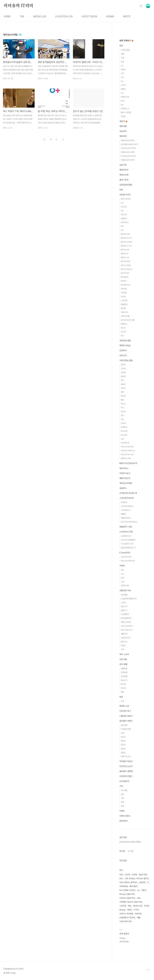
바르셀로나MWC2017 (130, 144)
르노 (122, 81)
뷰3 (122, 226)
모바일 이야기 (125, 195)
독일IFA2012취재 (128, 160)
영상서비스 (124, 468)
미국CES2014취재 (128, 156)
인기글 (131, 851)
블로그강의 (124, 180)
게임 (129, 906)
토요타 (123, 412)
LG (122, 66)
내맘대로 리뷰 (125, 590)
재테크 (123, 121)
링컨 (122, 392)
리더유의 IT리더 (18, 6)
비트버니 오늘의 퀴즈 (127, 898)
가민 (122, 73)
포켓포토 (124, 502)
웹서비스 (124, 642)
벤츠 (122, 380)
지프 (122, 419)
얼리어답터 (133, 886)
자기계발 (124, 790)
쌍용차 (123, 376)
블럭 (122, 692)
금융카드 (123, 488)
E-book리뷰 (125, 553)
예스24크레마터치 (128, 561)
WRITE (127, 16)
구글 (122, 58)
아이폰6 (124, 289)
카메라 (122, 566)
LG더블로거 (124, 781)
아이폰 (123, 297)
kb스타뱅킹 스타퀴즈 (127, 890)
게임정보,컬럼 (125, 341)
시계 (122, 701)
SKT (121, 878)
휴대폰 (123, 308)
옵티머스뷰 (125, 250)
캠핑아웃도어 (125, 478)
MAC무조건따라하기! (128, 463)
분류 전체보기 (126, 41)
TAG (22, 16)
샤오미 (123, 85)
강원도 (123, 741)
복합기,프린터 (126, 622)
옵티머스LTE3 (126, 238)
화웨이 (123, 89)
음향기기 (124, 610)
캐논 (122, 570)
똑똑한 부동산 (125, 346)
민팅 (121, 190)
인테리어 (123, 350)
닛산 (122, 439)
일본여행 (124, 725)
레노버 (123, 328)
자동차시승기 (125, 473)
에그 (122, 336)
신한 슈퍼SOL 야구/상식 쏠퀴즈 (137, 878)
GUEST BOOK (89, 16)
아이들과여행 (126, 729)
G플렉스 (124, 218)
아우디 (123, 388)
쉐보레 (123, 372)
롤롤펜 (123, 514)
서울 (122, 733)
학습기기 (124, 680)
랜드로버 (124, 435)
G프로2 (124, 207)
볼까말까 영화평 (126, 771)
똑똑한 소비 (124, 706)
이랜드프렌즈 (125, 816)
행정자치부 (124, 170)
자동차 (144, 890)
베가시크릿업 (126, 265)
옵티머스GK (125, 234)
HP (122, 105)
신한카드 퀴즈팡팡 (126, 914)
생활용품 (124, 669)
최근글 (122, 851)
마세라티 (124, 427)
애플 (122, 54)
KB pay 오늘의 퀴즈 (127, 894)
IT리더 (136, 910)
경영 (122, 802)
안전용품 (124, 595)
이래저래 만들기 (126, 776)
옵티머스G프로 (126, 242)
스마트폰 (124, 300)
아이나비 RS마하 (127, 447)
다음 (63, 140)
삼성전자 (142, 882)
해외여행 (123, 126)
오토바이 (123, 131)
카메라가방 (125, 586)
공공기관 (123, 165)
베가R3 (124, 281)
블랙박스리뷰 (126, 458)
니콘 (122, 582)
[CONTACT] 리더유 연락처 (130, 842)
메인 (121, 46)
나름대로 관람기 (126, 716)
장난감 (123, 688)
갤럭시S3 (124, 254)
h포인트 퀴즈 (138, 906)
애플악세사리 (126, 518)
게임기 (123, 646)
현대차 (123, 365)
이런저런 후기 (125, 711)
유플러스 (124, 324)
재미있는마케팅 (126, 483)
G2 (122, 230)
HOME (7, 16)
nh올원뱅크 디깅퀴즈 (127, 918)
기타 (122, 649)
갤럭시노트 (125, 258)
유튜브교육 (124, 175)
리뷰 (121, 875)
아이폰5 (124, 293)
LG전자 (127, 875)
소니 (122, 93)
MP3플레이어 (126, 618)
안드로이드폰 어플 (128, 320)
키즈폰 (123, 332)
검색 (141, 6)
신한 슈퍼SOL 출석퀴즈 (128, 882)
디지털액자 (125, 614)
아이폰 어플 (125, 316)
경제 (122, 806)
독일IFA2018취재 (128, 140)
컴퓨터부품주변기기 (128, 548)
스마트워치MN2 (127, 506)
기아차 (123, 369)
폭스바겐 (124, 431)
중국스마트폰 (126, 199)
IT (148, 882)
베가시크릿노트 (127, 269)
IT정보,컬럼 (125, 50)
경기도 (123, 737)
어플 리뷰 (124, 312)
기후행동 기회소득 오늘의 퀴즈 (131, 902)
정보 (122, 794)
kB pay (122, 910)
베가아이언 (125, 273)
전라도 (123, 745)
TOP (148, 970)
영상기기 (124, 606)
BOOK (123, 684)
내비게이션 (125, 443)
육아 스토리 (124, 654)
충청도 (123, 753)
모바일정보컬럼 (126, 185)
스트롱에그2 (126, 510)
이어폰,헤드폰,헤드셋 (128, 493)
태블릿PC (125, 304)
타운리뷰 (138, 914)
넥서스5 (124, 215)
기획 (122, 798)
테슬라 (123, 70)
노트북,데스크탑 (126, 532)
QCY (123, 101)
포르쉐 (123, 423)
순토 (122, 77)
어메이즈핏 (125, 97)
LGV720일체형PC (128, 540)
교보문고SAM (126, 557)
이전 (45, 140)
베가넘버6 (125, 277)
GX (122, 211)
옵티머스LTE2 (126, 246)
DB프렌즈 (124, 821)
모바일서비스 (126, 638)
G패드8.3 (125, 222)
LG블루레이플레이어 (129, 599)
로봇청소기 (125, 109)
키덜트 (123, 116)
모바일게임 (124, 886)
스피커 (123, 603)
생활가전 (124, 634)
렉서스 (123, 404)
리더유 (147, 906)
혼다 (122, 415)
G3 (122, 203)
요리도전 (123, 355)
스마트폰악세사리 (127, 498)
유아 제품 (123, 664)
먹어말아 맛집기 (126, 761)
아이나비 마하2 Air (128, 451)
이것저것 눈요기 (126, 766)
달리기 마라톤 (126, 112)
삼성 (122, 62)
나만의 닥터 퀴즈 (126, 921)
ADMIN (110, 16)
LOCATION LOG (64, 16)
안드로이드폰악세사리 (129, 522)
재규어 (123, 396)
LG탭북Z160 (126, 536)
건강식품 (123, 659)
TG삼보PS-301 (127, 544)
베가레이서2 (126, 285)
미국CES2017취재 (128, 148)
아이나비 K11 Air (127, 455)
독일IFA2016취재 (128, 152)
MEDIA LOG (40, 16)
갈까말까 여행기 (126, 721)
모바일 (134, 875)
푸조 (122, 408)
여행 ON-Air (126, 756)
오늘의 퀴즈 (143, 875)
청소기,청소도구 (127, 630)
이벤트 (122, 811)
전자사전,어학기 (127, 626)
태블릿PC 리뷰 (126, 527)
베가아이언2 (126, 261)
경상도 (123, 749)
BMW (123, 384)
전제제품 (124, 672)
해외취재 (123, 136)
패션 (121, 697)
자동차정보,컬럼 (126, 360)
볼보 (122, 400)
